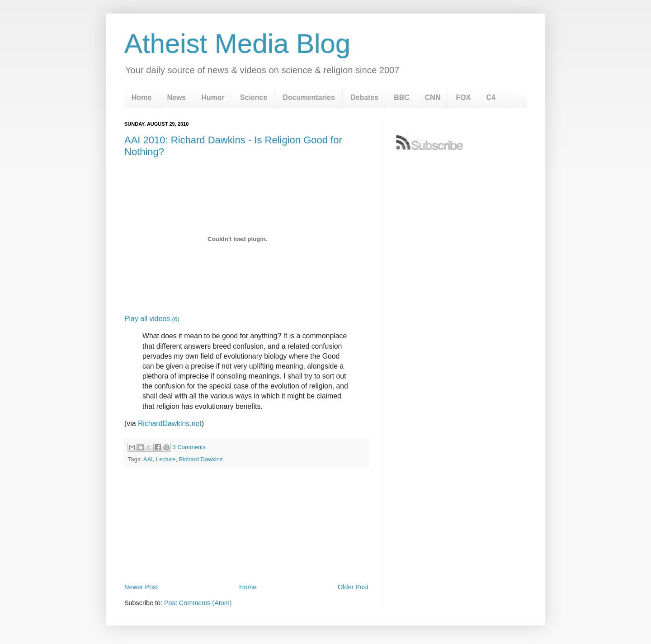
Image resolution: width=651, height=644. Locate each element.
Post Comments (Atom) (198, 603)
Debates (364, 97)
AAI (148, 459)
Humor (213, 97)
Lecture (166, 459)
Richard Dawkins (200, 459)
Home (142, 97)
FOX (463, 97)
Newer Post (141, 587)
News (176, 97)
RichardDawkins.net (170, 424)
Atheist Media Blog (237, 44)
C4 (491, 97)
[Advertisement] (246, 556)
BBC (402, 97)
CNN (433, 97)
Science (254, 97)
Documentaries (309, 97)
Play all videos (152, 319)
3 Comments (189, 447)
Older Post (353, 587)
